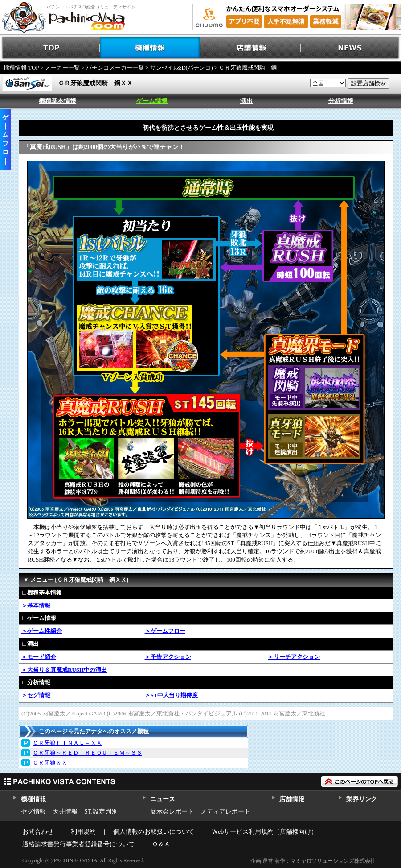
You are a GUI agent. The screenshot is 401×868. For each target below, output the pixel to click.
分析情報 (341, 101)
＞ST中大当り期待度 (172, 695)
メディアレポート (225, 812)
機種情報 (150, 48)
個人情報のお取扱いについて (154, 832)
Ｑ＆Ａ (161, 844)
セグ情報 (33, 812)
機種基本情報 (57, 101)
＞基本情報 (36, 606)
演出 (246, 101)
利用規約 (83, 832)
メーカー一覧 (62, 68)
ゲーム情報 (152, 101)
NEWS (351, 48)
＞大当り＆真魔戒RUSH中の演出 (64, 670)
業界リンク (362, 799)
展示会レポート (172, 812)
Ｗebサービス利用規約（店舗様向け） (264, 832)
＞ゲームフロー (165, 631)
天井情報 (65, 812)
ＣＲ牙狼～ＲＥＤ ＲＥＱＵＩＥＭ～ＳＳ (87, 753)
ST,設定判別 (101, 812)
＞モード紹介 (39, 657)
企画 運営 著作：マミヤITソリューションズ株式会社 (313, 861)
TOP (50, 48)
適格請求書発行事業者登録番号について (78, 844)
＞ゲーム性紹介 (42, 631)
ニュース (162, 799)
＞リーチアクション (294, 657)
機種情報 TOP (21, 68)
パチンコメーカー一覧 (115, 68)
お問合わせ (38, 832)
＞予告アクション (168, 657)
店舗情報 (251, 48)
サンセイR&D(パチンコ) (182, 68)
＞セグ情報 (36, 695)
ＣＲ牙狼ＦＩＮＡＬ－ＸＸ (67, 743)
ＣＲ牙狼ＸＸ (50, 763)
